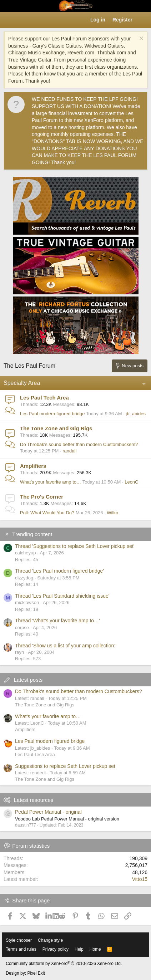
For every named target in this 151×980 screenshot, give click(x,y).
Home (95, 949)
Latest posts (28, 680)
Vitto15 (140, 879)
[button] (9, 20)
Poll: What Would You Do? (47, 513)
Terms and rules (21, 949)
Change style (50, 940)
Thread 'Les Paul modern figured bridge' (59, 571)
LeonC (131, 482)
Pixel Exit (36, 973)
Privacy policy (56, 949)
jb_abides (136, 414)
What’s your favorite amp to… (51, 482)
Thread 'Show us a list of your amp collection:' (66, 646)
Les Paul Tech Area (44, 398)
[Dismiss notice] (140, 39)
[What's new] (143, 20)
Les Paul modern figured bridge (52, 414)
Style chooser (19, 940)
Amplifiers (33, 466)
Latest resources (33, 800)
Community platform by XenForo (64, 964)
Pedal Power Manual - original (48, 812)
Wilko (112, 513)
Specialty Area (22, 383)
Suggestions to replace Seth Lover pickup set (65, 766)
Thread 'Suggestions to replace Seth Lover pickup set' (75, 546)
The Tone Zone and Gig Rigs (56, 428)
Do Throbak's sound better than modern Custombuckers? (79, 444)
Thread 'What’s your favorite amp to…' (57, 621)
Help (79, 949)
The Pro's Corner (42, 497)
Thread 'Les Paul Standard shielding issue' (62, 596)
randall (69, 451)
